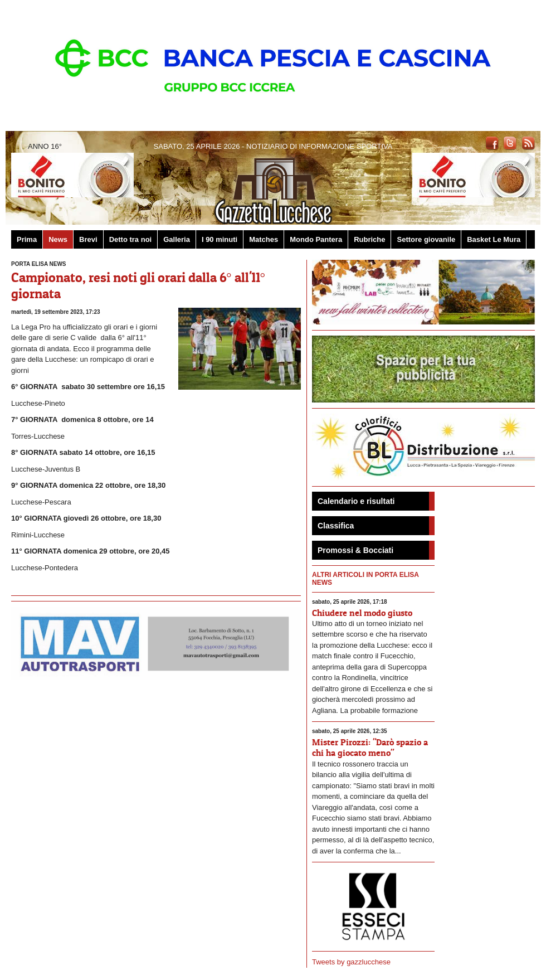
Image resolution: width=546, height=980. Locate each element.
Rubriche (369, 239)
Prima (27, 239)
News (58, 239)
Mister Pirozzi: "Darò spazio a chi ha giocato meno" (370, 747)
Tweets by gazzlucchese (351, 962)
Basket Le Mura (494, 239)
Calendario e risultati (356, 501)
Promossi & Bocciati (355, 550)
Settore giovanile (426, 239)
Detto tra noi (131, 239)
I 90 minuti (220, 239)
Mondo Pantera (316, 239)
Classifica (336, 526)
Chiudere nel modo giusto (362, 613)
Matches (264, 239)
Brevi (88, 239)
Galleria (177, 239)
